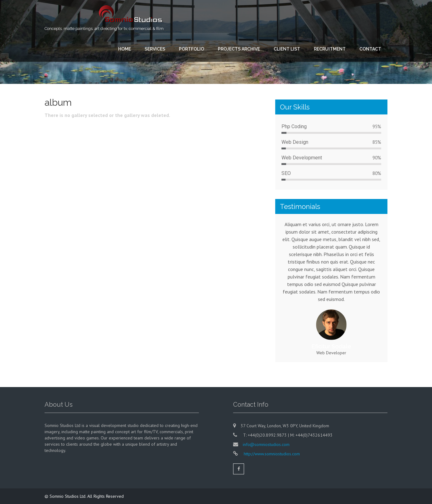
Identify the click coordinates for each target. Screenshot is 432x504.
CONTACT (370, 49)
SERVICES (155, 49)
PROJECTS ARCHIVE (239, 49)
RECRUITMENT (330, 49)
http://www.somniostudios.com (271, 454)
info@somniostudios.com (266, 444)
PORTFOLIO (192, 49)
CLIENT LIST (287, 49)
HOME (125, 49)
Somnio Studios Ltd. (68, 496)
